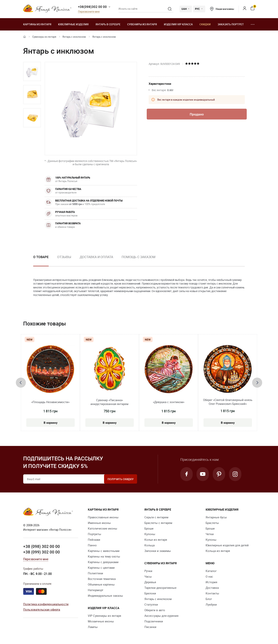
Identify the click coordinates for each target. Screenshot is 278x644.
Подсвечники (154, 621)
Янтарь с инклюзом (74, 37)
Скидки (205, 24)
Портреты (95, 534)
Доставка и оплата (96, 257)
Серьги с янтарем (156, 517)
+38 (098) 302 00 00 (42, 546)
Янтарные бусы (216, 517)
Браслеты (212, 523)
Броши (149, 528)
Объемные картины (101, 584)
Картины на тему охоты (104, 556)
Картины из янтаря (37, 24)
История (211, 582)
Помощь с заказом (139, 257)
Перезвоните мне (89, 12)
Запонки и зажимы (158, 551)
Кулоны (150, 534)
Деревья (150, 582)
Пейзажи (94, 540)
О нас (209, 576)
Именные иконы (99, 523)
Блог (209, 599)
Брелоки (150, 593)
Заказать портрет (231, 24)
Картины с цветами (101, 568)
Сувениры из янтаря (142, 24)
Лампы (93, 627)
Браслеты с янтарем (158, 523)
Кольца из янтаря (218, 551)
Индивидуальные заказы (105, 596)
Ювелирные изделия (73, 24)
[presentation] (21, 383)
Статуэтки (151, 604)
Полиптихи (95, 573)
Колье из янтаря (156, 540)
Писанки (150, 627)
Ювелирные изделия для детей (227, 545)
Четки (210, 534)
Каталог (211, 571)
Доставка (212, 588)
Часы (148, 576)
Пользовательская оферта (42, 609)
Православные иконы (103, 517)
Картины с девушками (103, 562)
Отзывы (64, 257)
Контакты (212, 593)
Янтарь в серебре (108, 24)
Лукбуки (211, 604)
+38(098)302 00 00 (92, 7)
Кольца (150, 545)
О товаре (41, 257)
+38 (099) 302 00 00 (42, 552)
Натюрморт (96, 590)
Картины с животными (104, 551)
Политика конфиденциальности (46, 604)
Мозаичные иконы (101, 621)
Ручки (148, 571)
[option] (32, 71)
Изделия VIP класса (178, 24)
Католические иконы (103, 528)
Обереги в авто (155, 610)
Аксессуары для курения (161, 616)
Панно (92, 545)
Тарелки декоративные (160, 588)
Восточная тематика (102, 579)
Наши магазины (222, 9)
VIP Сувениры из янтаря (104, 616)
